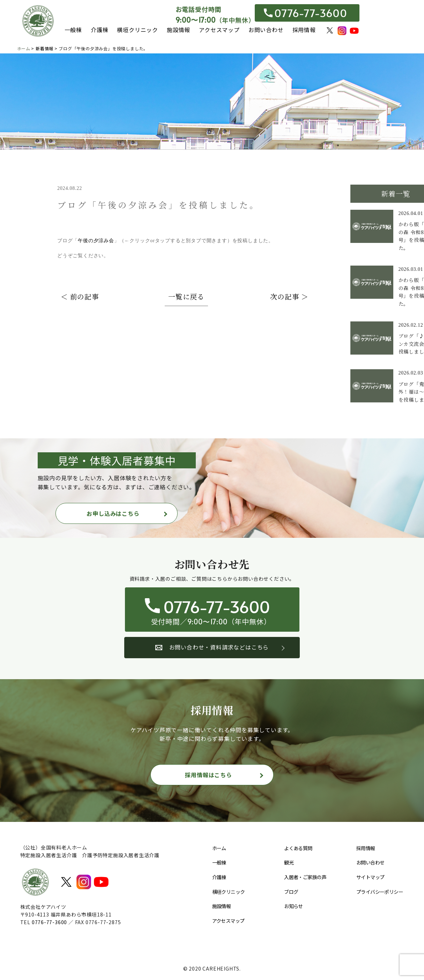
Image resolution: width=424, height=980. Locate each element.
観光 (289, 863)
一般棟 (73, 30)
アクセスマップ (219, 30)
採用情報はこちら (208, 775)
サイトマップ (370, 877)
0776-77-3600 (305, 13)
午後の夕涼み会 (96, 241)
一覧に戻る (186, 296)
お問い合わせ (266, 30)
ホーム (219, 848)
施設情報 (178, 30)
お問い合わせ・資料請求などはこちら (212, 647)
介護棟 (99, 30)
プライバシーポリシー (380, 892)
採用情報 (304, 30)
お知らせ (293, 906)
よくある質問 (298, 848)
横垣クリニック (137, 30)
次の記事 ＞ (289, 296)
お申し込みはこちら (113, 513)
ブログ (291, 892)
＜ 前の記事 (80, 296)
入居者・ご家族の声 (305, 877)
